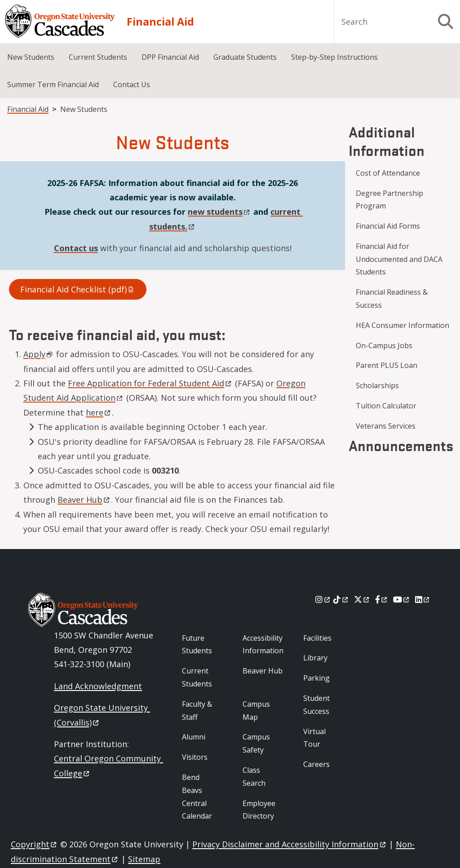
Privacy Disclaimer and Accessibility (290, 844)
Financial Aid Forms (388, 226)
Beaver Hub (263, 671)
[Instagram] (323, 599)
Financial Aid (160, 22)
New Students (31, 57)
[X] (362, 599)
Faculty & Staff (197, 711)
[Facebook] (382, 599)
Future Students (197, 644)
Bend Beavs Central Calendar (197, 797)
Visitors (195, 757)
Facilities (317, 638)
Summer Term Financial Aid (53, 84)
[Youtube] (402, 599)
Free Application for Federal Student (150, 383)
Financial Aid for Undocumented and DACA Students (399, 259)
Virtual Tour (314, 738)
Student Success (316, 705)
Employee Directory (259, 810)
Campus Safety (256, 743)
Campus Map (256, 711)
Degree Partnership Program (389, 200)
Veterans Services (386, 426)
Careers (316, 764)
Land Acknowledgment (98, 686)
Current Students (98, 57)
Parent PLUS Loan (387, 365)
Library (315, 658)
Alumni (194, 737)
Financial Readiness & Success (392, 299)
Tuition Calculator (386, 406)
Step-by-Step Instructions (334, 57)
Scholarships (377, 385)
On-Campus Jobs (384, 345)
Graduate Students (245, 57)
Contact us (76, 248)
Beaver (84, 500)
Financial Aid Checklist (78, 289)
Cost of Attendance (388, 173)
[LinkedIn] (423, 599)
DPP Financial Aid (170, 57)
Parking (316, 678)
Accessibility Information (263, 644)
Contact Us (132, 84)
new (219, 212)
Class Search (254, 777)
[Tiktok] (341, 599)
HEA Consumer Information (402, 325)
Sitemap (144, 859)
